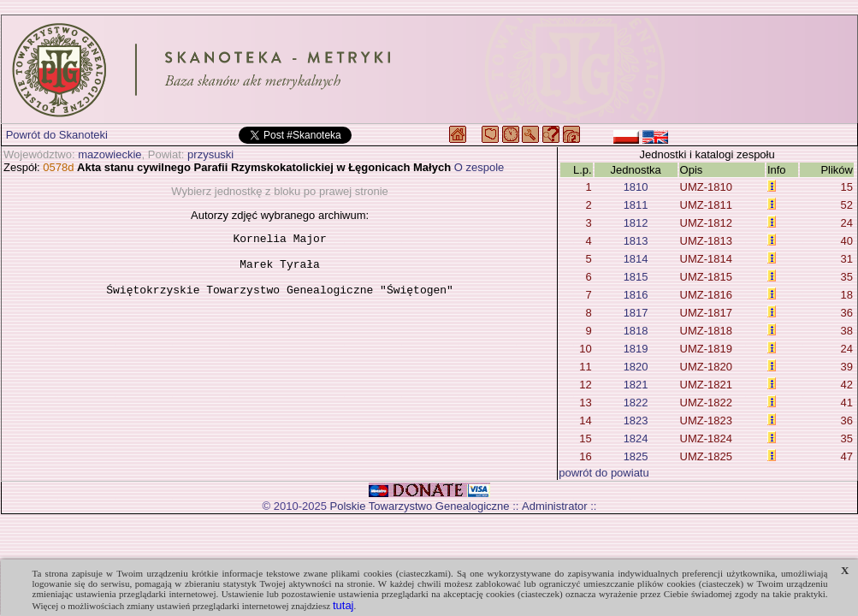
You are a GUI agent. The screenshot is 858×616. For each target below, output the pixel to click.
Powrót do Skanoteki (57, 135)
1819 (636, 349)
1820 (636, 367)
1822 (636, 403)
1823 (636, 421)
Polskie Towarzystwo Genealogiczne (420, 506)
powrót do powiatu (604, 473)
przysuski (210, 154)
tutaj (343, 605)
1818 (636, 331)
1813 (636, 241)
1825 (636, 456)
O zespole (479, 167)
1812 (636, 223)
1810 (636, 187)
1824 (636, 438)
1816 (636, 295)
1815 (636, 277)
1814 (636, 259)
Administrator (555, 506)
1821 (636, 385)
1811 (636, 205)
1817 (636, 313)
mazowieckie (109, 154)
